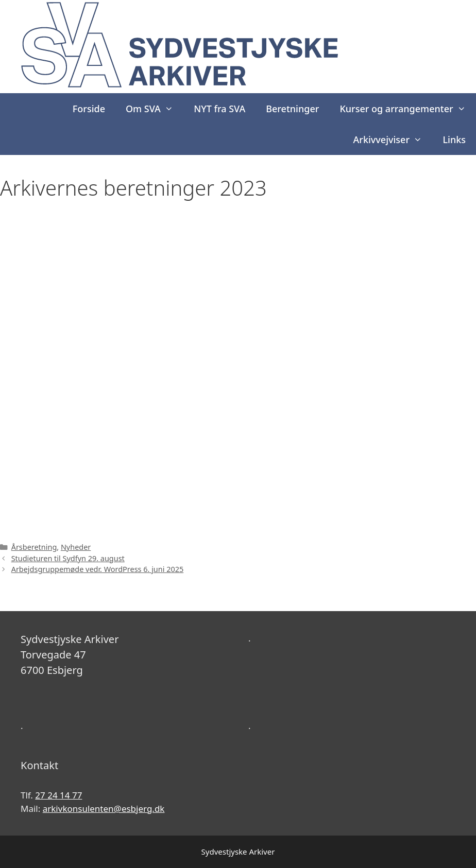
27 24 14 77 (58, 795)
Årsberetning (34, 547)
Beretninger (292, 109)
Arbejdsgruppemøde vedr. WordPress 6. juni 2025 (98, 569)
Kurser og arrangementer (408, 109)
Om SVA (155, 109)
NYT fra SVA (219, 109)
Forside (89, 109)
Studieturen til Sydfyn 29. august (68, 558)
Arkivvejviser (393, 140)
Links (454, 140)
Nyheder (76, 547)
